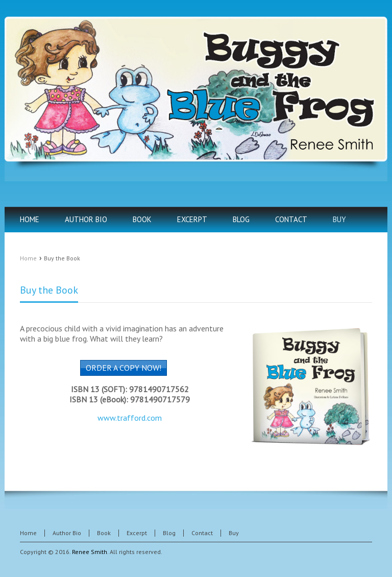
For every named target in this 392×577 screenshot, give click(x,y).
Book (104, 533)
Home (28, 258)
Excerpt (137, 533)
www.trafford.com (130, 418)
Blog (169, 533)
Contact (202, 533)
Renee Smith (90, 552)
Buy (234, 533)
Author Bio (67, 533)
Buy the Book (49, 290)
